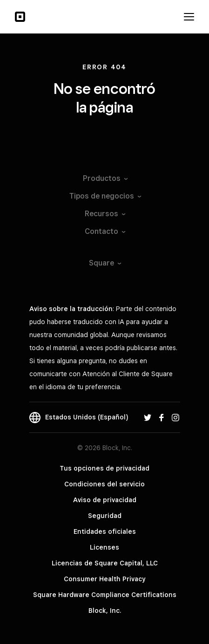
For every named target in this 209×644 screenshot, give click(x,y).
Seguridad (105, 516)
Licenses (104, 547)
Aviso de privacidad (105, 500)
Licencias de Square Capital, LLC (105, 563)
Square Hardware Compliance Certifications (105, 595)
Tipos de (105, 196)
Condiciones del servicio (104, 484)
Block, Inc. (105, 611)
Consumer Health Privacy (104, 579)
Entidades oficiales (105, 531)
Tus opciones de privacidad (104, 468)
